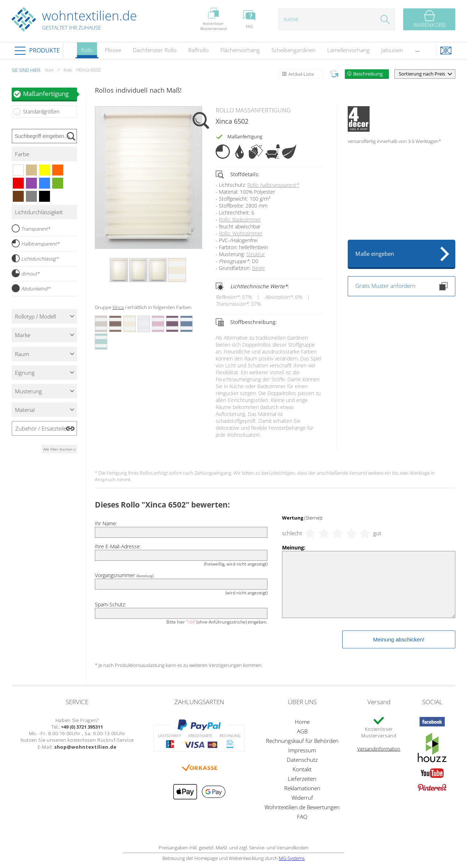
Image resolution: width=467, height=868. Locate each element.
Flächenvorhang (240, 50)
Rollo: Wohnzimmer (241, 233)
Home (302, 722)
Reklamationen (302, 788)
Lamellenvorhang (348, 50)
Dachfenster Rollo (155, 50)
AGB (302, 731)
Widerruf (302, 798)
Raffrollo (198, 50)
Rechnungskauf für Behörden (302, 741)
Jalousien (392, 50)
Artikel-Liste (301, 74)
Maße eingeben (375, 254)
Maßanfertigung (50, 94)
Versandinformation (379, 749)
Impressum (302, 750)
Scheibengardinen (294, 50)
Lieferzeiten (302, 779)
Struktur (256, 254)
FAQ (302, 817)
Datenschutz (302, 760)
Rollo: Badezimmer (240, 219)
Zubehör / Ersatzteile (41, 428)
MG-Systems (292, 858)
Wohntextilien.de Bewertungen (302, 807)
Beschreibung (368, 74)
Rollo (87, 52)
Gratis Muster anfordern (402, 286)
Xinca (118, 307)
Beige (258, 268)
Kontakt (302, 769)
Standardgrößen (41, 111)
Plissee (113, 50)
